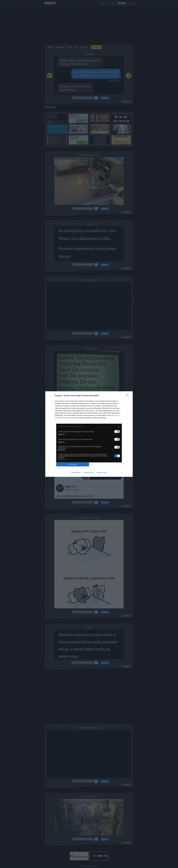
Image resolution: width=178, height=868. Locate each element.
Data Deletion (76, 472)
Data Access (89, 472)
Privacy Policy (102, 472)
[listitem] (89, 427)
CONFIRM (73, 464)
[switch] (117, 432)
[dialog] (89, 434)
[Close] (128, 396)
